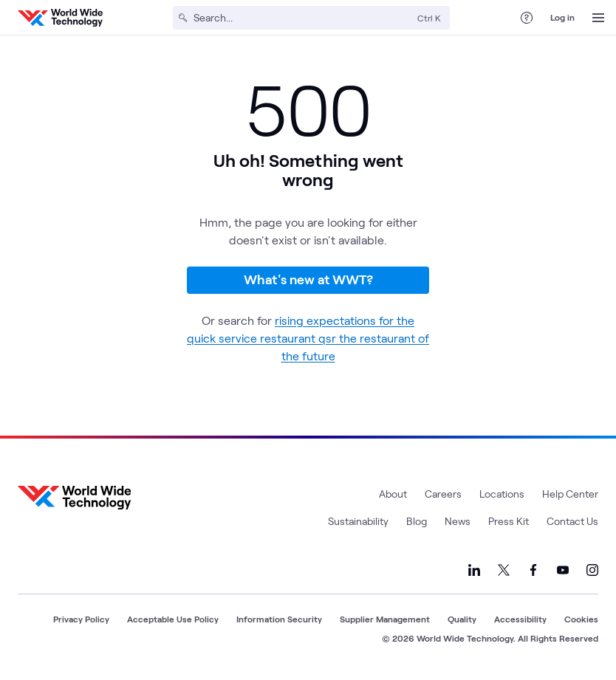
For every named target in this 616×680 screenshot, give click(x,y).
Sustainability (358, 521)
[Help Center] (527, 18)
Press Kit (509, 521)
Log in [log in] (562, 17)
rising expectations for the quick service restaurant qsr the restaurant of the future (308, 338)
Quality (462, 619)
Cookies (581, 619)
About (393, 494)
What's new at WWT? (308, 279)
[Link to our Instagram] (592, 570)
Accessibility (520, 619)
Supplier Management (385, 619)
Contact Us (572, 521)
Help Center (570, 494)
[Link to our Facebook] (533, 570)
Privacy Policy (81, 619)
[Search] (302, 18)
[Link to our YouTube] (563, 570)
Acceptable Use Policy (173, 619)
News (458, 521)
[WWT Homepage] (60, 18)
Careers (443, 494)
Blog (417, 521)
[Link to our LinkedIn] (474, 570)
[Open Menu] (598, 18)
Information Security (279, 619)
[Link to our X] (504, 570)
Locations (502, 494)
